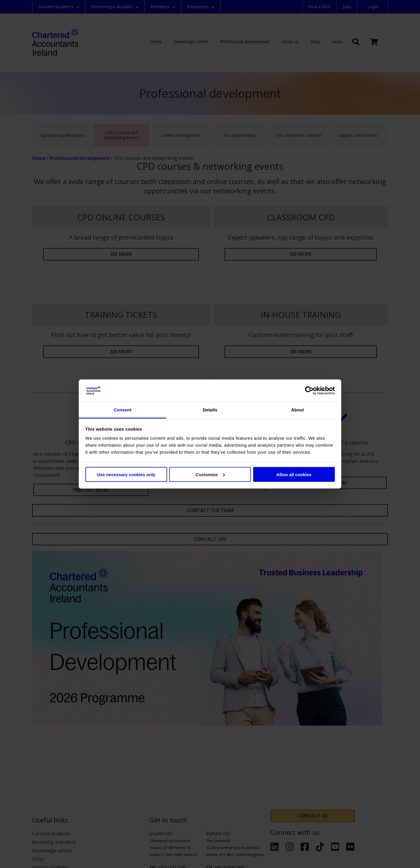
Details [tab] (210, 410)
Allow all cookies (294, 474)
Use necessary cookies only (126, 474)
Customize (210, 474)
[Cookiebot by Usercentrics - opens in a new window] (309, 391)
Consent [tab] (123, 410)
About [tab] (297, 410)
